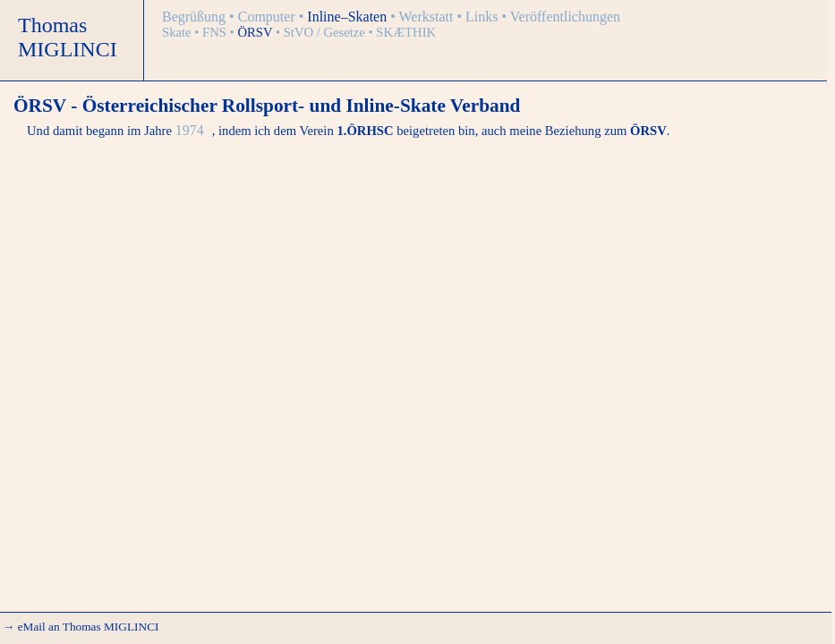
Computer (268, 17)
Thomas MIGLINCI (68, 37)
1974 (192, 130)
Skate (178, 32)
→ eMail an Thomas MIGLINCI (81, 627)
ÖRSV (256, 32)
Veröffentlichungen (565, 17)
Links (483, 17)
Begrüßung (196, 17)
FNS (216, 32)
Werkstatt (428, 17)
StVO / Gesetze (326, 32)
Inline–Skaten (349, 17)
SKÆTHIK (406, 32)
